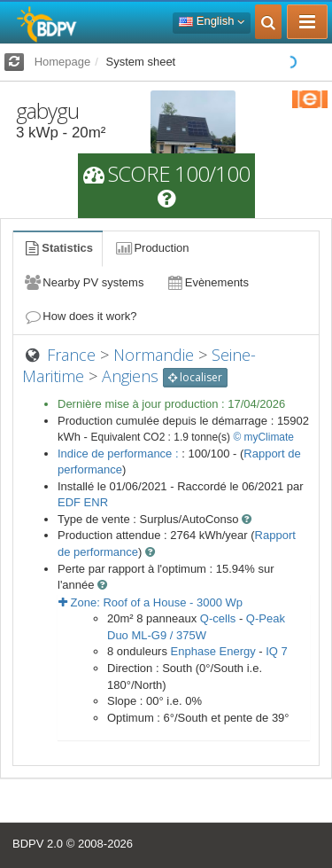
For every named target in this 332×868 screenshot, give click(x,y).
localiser (195, 377)
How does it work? (80, 316)
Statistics (58, 248)
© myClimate (263, 437)
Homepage (63, 62)
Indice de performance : (120, 454)
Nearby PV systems (83, 282)
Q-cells (218, 618)
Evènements (207, 282)
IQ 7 (277, 651)
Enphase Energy (213, 651)
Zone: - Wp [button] (151, 602)
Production (151, 248)
